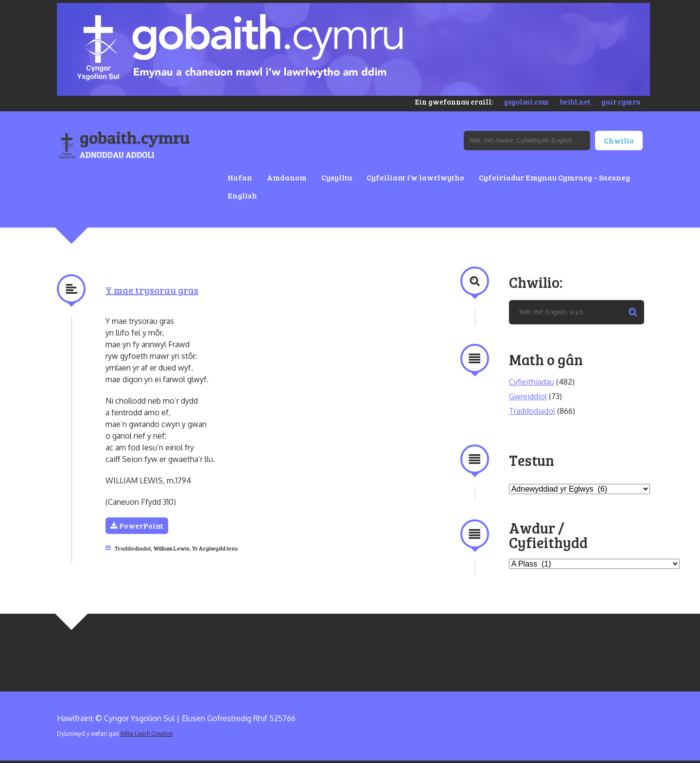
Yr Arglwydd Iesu (215, 548)
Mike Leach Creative (147, 734)
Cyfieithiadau (532, 382)
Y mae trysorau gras (152, 290)
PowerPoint (137, 525)
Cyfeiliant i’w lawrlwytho (415, 177)
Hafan (240, 177)
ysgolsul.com (526, 102)
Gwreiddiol (528, 396)
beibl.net (575, 102)
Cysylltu (337, 177)
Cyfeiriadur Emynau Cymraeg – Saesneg (554, 177)
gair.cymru (621, 102)
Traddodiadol (133, 548)
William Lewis (171, 548)
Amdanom (287, 177)
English (242, 195)
